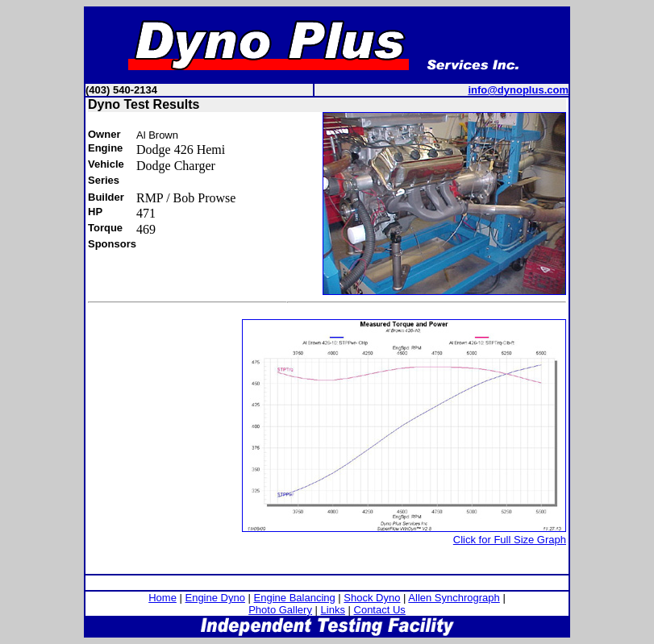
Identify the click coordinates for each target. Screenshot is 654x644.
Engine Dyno (215, 598)
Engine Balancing (295, 598)
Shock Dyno (372, 598)
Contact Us (380, 610)
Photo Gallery (280, 610)
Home (162, 598)
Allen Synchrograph (454, 598)
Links (333, 610)
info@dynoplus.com (518, 90)
